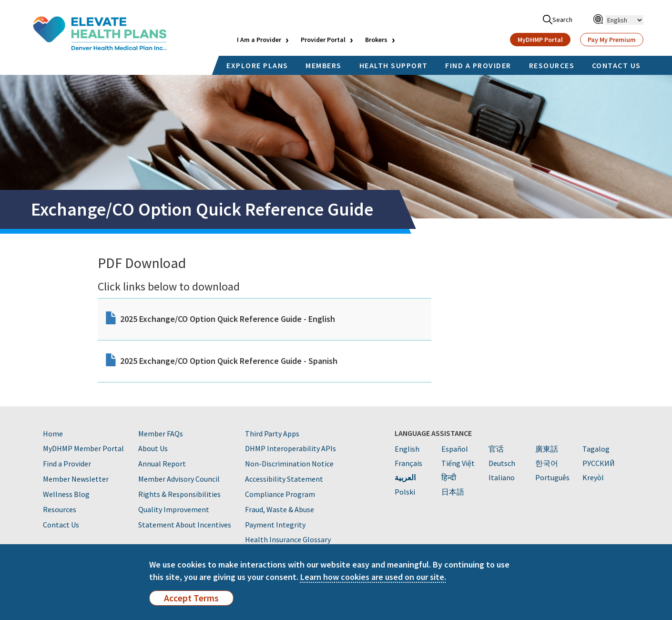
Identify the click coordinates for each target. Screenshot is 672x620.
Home (53, 434)
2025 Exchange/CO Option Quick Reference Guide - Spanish (229, 361)
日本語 (453, 492)
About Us (153, 448)
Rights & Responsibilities (179, 494)
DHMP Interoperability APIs (290, 448)
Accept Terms (191, 598)
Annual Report (162, 464)
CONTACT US (616, 65)
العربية (405, 477)
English (407, 449)
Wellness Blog (66, 494)
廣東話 (547, 449)
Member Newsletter (76, 479)
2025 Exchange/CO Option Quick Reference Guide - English (228, 319)
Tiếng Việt (458, 463)
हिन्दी (449, 477)
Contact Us (61, 525)
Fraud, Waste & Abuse (280, 509)
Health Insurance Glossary (288, 539)
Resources (60, 509)
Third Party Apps (272, 434)
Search (558, 20)
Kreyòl (593, 477)
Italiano (502, 477)
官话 (496, 449)
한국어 (547, 463)
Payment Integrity (275, 525)
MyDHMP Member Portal (83, 448)
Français (408, 463)
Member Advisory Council (179, 479)
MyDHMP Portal (540, 40)
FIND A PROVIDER (478, 65)
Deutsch (502, 463)
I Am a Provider (259, 40)
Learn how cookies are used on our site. (373, 577)
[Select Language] (624, 20)
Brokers (376, 40)
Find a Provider (67, 464)
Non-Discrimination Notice (289, 464)
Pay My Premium (612, 40)
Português (552, 477)
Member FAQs (161, 434)
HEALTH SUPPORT (394, 65)
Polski (405, 492)
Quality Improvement (174, 509)
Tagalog (596, 449)
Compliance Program (280, 494)
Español (455, 449)
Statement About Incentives (185, 525)
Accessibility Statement (284, 479)
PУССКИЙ (599, 463)
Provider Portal (323, 40)
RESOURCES (552, 65)
